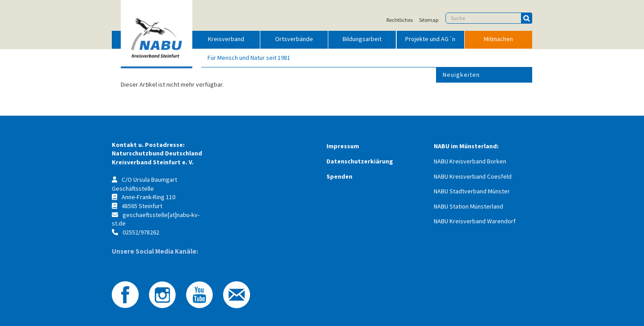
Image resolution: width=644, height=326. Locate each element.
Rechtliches (400, 20)
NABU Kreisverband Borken (470, 161)
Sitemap (429, 20)
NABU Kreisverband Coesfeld (473, 176)
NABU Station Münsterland (468, 206)
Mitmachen (498, 39)
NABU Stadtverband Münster (472, 191)
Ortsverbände (294, 39)
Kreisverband (226, 39)
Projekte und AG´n (430, 39)
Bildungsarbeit (362, 39)
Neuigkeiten (461, 75)
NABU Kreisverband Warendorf (475, 221)
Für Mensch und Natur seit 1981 (249, 58)
